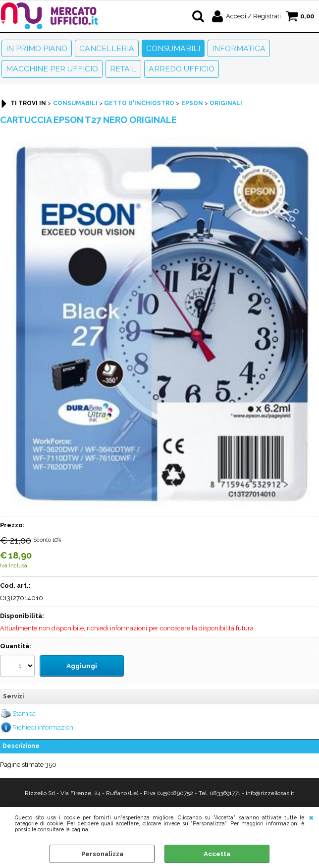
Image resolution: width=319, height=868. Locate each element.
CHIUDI (311, 817)
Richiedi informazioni (44, 725)
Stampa (24, 712)
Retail (123, 69)
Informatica (239, 48)
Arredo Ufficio (182, 69)
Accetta (217, 854)
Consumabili (173, 48)
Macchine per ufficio (52, 69)
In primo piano (37, 48)
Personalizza (102, 854)
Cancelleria (107, 48)
